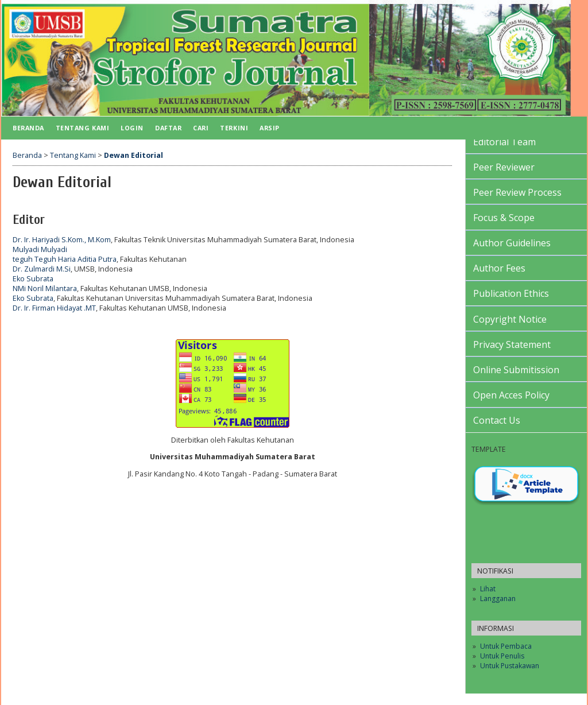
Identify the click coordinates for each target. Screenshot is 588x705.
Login (132, 128)
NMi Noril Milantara (45, 288)
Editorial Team (504, 142)
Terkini (234, 128)
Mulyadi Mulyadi (40, 249)
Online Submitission (516, 370)
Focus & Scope (504, 218)
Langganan (498, 599)
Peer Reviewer (504, 167)
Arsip (270, 128)
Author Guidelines (512, 243)
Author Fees (499, 268)
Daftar (168, 128)
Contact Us (497, 420)
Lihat (488, 589)
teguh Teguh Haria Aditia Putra (65, 259)
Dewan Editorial (134, 155)
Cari (201, 128)
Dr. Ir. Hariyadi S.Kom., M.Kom (62, 240)
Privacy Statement (512, 344)
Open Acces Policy (511, 395)
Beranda (28, 128)
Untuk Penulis (502, 656)
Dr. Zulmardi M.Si (42, 269)
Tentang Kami (82, 128)
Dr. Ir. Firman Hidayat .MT (54, 308)
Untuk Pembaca (506, 646)
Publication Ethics (511, 293)
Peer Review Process (517, 192)
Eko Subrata (33, 279)
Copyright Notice (510, 319)
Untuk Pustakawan (510, 666)
